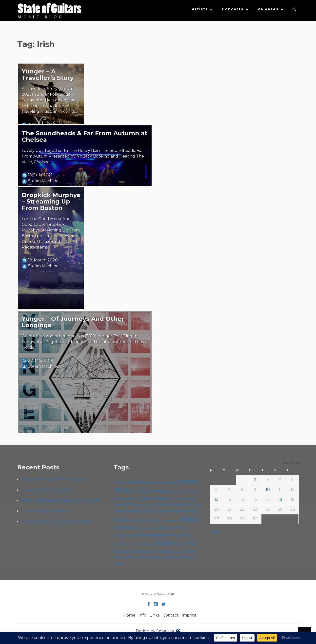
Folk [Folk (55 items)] (161, 505)
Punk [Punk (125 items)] (177, 535)
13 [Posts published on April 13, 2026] (217, 499)
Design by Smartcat (158, 631)
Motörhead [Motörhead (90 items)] (126, 528)
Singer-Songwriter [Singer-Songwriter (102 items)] (135, 551)
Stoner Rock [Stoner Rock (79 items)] (126, 557)
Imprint (189, 615)
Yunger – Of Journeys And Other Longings (73, 322)
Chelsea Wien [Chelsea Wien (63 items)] (125, 499)
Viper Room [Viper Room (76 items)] (181, 557)
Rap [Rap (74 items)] (189, 535)
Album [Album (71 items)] (120, 482)
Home (129, 615)
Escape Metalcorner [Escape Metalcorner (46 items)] (144, 505)
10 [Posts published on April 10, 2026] (268, 490)
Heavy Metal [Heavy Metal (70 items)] (167, 511)
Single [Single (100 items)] (164, 551)
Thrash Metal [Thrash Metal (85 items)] (154, 557)
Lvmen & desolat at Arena (46, 511)
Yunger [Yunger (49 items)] (119, 564)
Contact (171, 615)
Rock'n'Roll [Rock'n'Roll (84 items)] (184, 543)
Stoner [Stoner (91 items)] (190, 551)
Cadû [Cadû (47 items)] (179, 491)
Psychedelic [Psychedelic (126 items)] (153, 535)
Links (155, 615)
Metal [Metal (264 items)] (189, 519)
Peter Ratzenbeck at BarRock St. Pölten (61, 500)
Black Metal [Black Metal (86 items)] (151, 491)
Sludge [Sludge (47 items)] (177, 552)
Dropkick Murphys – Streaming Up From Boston (51, 201)
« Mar (215, 533)
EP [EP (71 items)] (128, 504)
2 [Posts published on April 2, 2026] (255, 480)
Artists (200, 9)
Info (142, 615)
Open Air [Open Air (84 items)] (166, 528)
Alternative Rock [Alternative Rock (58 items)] (165, 482)
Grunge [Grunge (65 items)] (195, 505)
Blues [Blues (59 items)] (170, 491)
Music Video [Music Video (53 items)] (148, 528)
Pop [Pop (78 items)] (181, 528)
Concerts (233, 9)
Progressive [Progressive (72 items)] (125, 535)
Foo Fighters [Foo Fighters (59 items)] (176, 505)
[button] (294, 10)
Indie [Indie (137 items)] (121, 520)
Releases (268, 9)
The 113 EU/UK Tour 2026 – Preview (56, 522)
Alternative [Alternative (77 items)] (139, 482)
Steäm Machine (43, 181)
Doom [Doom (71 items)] (176, 499)
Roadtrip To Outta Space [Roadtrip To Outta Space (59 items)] (134, 544)
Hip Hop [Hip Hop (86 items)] (189, 511)
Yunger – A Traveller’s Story (48, 75)
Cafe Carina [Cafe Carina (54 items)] (192, 491)
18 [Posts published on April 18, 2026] (280, 499)
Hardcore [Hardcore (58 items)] (121, 511)
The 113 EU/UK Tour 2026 (46, 490)
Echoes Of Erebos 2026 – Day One (55, 479)
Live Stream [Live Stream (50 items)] (170, 521)
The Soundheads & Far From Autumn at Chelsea (85, 136)
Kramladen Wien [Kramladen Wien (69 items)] (144, 520)
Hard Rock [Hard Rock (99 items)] (142, 511)
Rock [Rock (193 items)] (164, 543)
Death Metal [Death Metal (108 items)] (153, 498)
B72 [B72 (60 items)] (134, 491)
